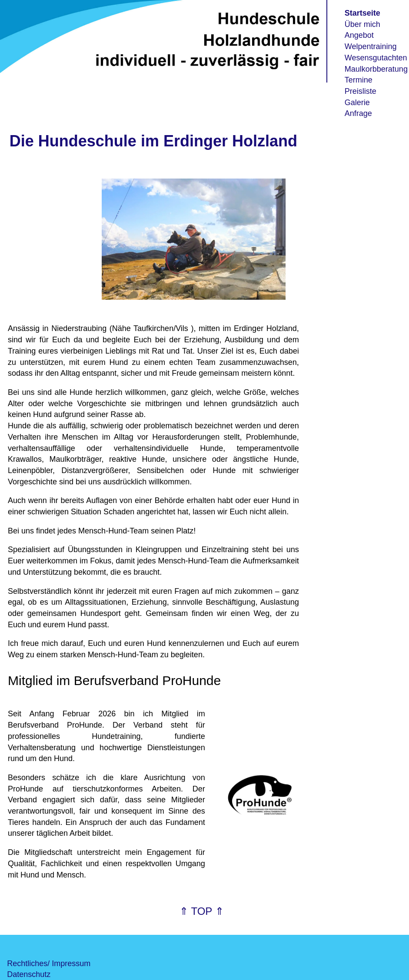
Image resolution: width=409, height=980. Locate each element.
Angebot (359, 35)
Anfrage (358, 113)
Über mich (362, 24)
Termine (359, 80)
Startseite (362, 13)
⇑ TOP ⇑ (201, 911)
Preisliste (361, 91)
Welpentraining (371, 46)
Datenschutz (29, 974)
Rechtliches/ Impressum (49, 963)
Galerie (357, 103)
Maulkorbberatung (376, 69)
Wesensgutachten (376, 58)
